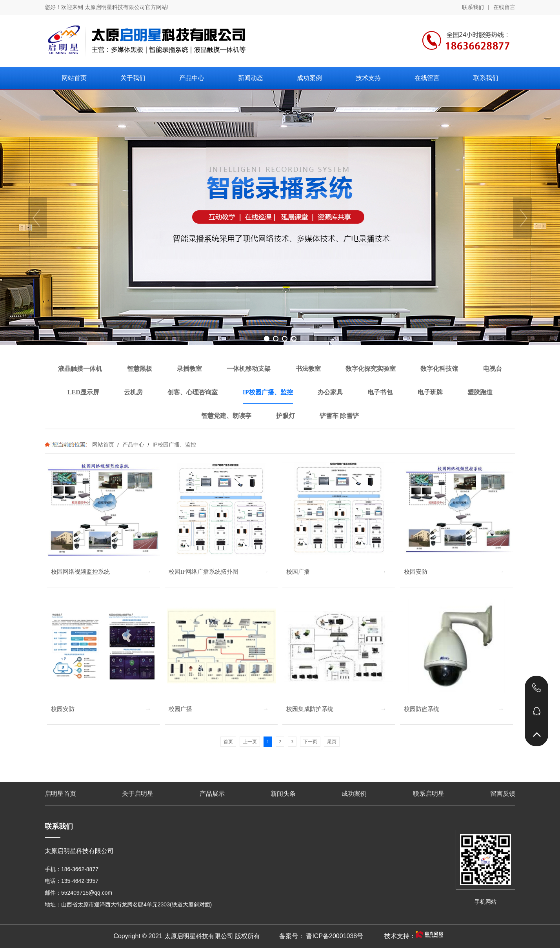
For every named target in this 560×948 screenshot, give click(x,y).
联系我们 (473, 7)
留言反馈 (503, 794)
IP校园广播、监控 (174, 445)
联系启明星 (429, 794)
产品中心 (133, 445)
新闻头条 (283, 794)
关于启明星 (138, 794)
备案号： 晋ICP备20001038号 (321, 936)
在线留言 (504, 7)
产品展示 (212, 794)
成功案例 (354, 794)
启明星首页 (60, 794)
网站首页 (103, 445)
